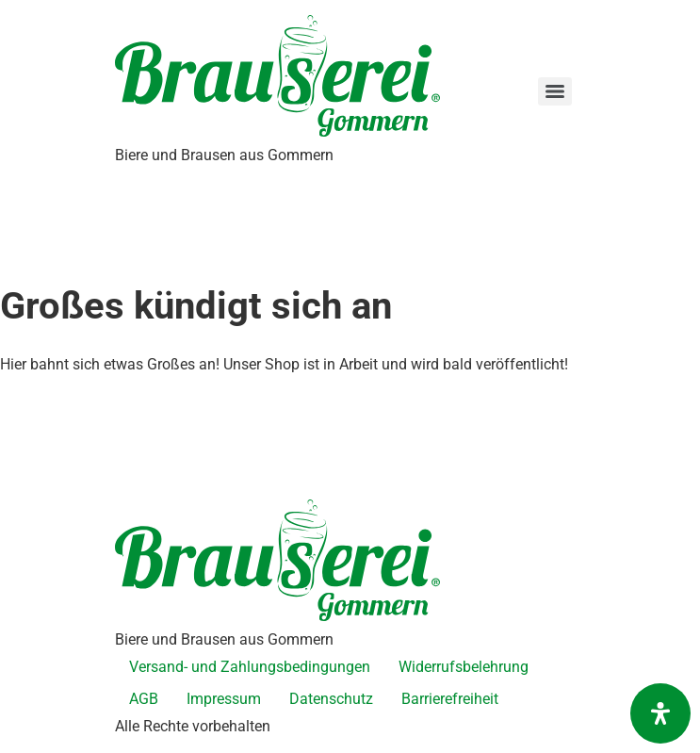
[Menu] (555, 91)
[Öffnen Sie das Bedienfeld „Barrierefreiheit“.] (660, 713)
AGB (144, 699)
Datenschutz (331, 699)
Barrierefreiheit (450, 699)
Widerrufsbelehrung (464, 667)
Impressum (224, 699)
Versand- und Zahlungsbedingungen (250, 667)
